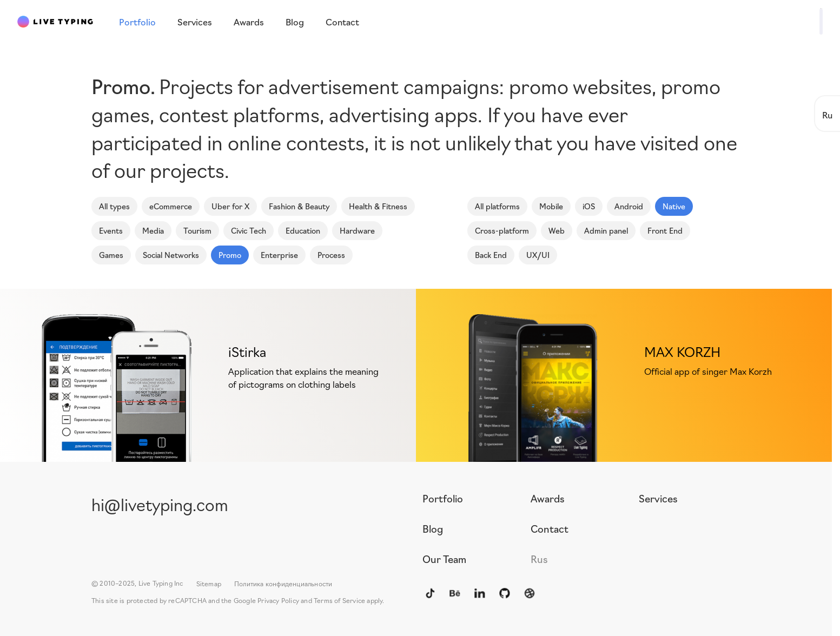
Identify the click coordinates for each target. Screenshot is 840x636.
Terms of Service (339, 600)
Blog (433, 528)
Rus (539, 559)
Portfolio (443, 498)
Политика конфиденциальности (283, 583)
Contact (550, 528)
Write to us (789, 21)
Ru (827, 114)
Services (658, 498)
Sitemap (209, 583)
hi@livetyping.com (160, 504)
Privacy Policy (278, 600)
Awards (548, 498)
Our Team (444, 559)
